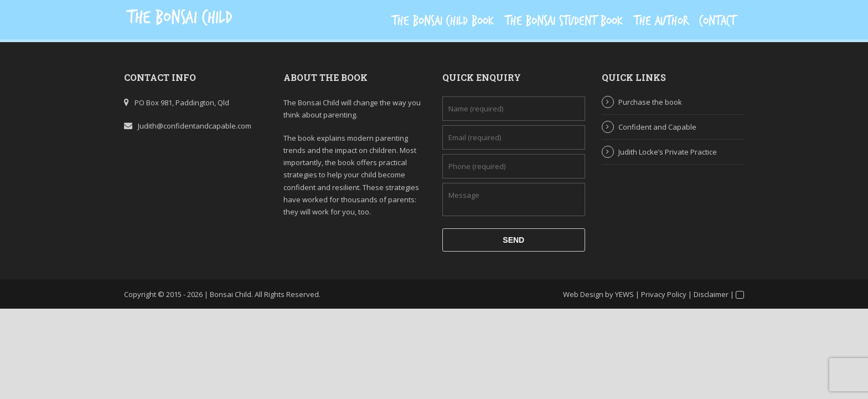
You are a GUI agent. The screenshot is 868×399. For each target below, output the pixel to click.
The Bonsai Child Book (443, 21)
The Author (661, 21)
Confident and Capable (657, 127)
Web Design (583, 294)
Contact (717, 21)
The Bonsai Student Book (564, 21)
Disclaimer (711, 294)
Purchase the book (650, 102)
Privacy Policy (664, 294)
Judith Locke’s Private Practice (668, 152)
